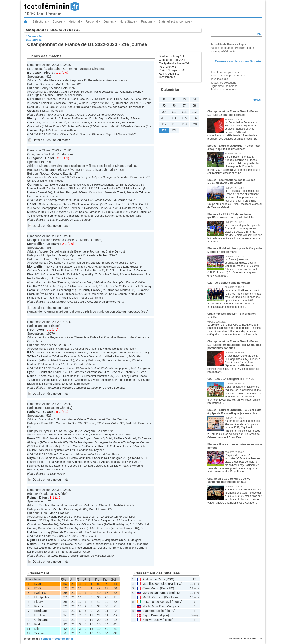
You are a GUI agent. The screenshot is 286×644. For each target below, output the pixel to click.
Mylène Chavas (56, 99)
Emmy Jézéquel (129, 185)
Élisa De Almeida (40, 356)
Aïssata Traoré (57, 177)
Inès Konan (54, 126)
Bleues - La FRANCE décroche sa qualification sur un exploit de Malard (232, 216)
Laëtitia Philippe (100, 263)
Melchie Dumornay (65, 509)
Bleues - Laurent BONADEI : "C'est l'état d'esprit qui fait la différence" (234, 147)
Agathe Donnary (82, 462)
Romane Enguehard (85, 286)
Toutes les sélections (223, 83)
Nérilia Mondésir (37, 278)
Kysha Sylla (72, 544)
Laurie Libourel (59, 220)
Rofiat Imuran (98, 509)
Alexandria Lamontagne (50, 216)
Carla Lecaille (80, 99)
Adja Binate (113, 454)
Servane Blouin (126, 200)
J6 (174, 105)
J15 (184, 118)
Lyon (40, 330)
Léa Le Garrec (54, 123)
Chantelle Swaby (131, 92)
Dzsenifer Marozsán (97, 376)
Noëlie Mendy (103, 200)
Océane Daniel (86, 115)
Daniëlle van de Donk (106, 349)
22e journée (34, 40)
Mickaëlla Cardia (59, 92)
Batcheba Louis (105, 126)
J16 (194, 118)
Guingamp (35, 158)
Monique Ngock (73, 528)
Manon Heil (49, 118)
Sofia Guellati (35, 181)
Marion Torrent (92, 270)
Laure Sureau (82, 220)
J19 (184, 124)
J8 (194, 105)
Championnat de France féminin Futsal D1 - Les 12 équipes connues (233, 113)
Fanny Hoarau (76, 263)
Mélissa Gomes (117, 107)
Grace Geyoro (89, 356)
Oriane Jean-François (105, 352)
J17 (164, 124)
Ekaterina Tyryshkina (52, 548)
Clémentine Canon (88, 204)
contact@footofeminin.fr (57, 639)
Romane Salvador (61, 267)
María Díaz (57, 513)
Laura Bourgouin (66, 431)
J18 (174, 124)
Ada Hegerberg (128, 380)
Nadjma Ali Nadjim (59, 298)
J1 (164, 99)
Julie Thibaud (100, 99)
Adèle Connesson (67, 532)
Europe (57, 21)
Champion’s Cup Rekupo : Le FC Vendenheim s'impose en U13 (229, 480)
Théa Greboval (127, 438)
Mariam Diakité (127, 134)
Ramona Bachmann (118, 360)
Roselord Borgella (136, 548)
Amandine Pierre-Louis (131, 177)
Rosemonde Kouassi (107, 123)
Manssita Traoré (133, 352)
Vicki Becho (100, 380)
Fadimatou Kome (38, 466)
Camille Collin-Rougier (108, 458)
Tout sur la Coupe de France (228, 75)
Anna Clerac (109, 462)
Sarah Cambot (90, 192)
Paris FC (33, 412)
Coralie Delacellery (97, 544)
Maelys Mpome (69, 255)
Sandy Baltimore (90, 360)
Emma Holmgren (62, 388)
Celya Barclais (71, 524)
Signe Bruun (57, 345)
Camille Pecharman (62, 454)
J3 (184, 99)
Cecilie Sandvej (80, 556)
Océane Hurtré (107, 548)
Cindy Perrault (59, 200)
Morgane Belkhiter (96, 431)
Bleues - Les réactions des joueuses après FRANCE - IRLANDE (231, 182)
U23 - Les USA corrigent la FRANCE (231, 379)
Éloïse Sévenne (69, 170)
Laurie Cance (114, 212)
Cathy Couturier (80, 458)
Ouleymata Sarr (67, 423)
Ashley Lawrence (77, 352)
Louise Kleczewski (89, 302)
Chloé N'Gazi (60, 134)
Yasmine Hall (113, 204)
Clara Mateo (111, 423)
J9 (164, 112)
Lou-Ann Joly (50, 528)
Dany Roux (121, 466)
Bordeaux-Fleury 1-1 (172, 56)
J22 (174, 130)
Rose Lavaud (84, 548)
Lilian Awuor (57, 474)
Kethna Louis (102, 528)
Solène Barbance (90, 212)
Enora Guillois (80, 200)
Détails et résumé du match (51, 140)
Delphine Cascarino (75, 380)
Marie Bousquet (141, 212)
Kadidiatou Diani (154, 579)
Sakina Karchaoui (59, 349)
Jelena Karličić (90, 107)
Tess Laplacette (53, 442)
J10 (174, 112)
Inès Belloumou (65, 270)
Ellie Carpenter (76, 372)
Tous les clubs (219, 79)
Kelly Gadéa (110, 286)
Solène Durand (59, 185)
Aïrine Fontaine (80, 126)
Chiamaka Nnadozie (59, 438)
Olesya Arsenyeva (61, 302)
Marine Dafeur (61, 88)
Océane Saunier (62, 174)
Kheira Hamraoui (117, 356)
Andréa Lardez (40, 103)
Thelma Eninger (124, 528)
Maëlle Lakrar (111, 267)
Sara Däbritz (71, 376)
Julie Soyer (84, 438)
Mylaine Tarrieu (37, 212)
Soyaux (48, 412)
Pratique (147, 21)
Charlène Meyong (118, 524)
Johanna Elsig (84, 282)
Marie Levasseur (104, 92)
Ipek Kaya (127, 462)
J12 (194, 112)
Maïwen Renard (37, 192)
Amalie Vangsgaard (117, 368)
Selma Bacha (52, 384)
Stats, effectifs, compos (174, 21)
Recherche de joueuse (224, 89)
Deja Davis (130, 286)
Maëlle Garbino (66, 84)
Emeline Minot (115, 302)
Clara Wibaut (59, 536)
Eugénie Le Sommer (89, 388)
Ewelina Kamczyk (134, 126)
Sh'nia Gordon (118, 294)
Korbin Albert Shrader (56, 360)
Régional (92, 21)
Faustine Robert (97, 255)
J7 (184, 105)
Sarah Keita (81, 188)
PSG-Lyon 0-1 (168, 67)
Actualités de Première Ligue (228, 44)
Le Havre (53, 244)
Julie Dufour (68, 107)
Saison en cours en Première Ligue (232, 48)
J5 (164, 105)
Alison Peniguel (82, 177)
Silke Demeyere (66, 259)
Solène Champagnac (44, 208)
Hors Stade (127, 21)
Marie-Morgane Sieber (57, 204)
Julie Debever (82, 134)
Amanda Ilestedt (90, 368)
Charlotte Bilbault (54, 274)
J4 (194, 99)
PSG (30, 330)
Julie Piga (33, 95)
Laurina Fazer (51, 364)
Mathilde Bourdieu (138, 423)
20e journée (34, 36)
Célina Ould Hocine (43, 446)
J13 (164, 118)
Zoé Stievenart (59, 212)
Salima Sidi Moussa (118, 290)
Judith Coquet (79, 274)
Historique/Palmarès (223, 51)
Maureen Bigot (36, 130)
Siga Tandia (133, 458)
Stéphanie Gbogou (102, 435)
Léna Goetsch (109, 517)
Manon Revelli (36, 188)
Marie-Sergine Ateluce (95, 103)
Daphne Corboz (139, 442)
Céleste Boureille (120, 270)
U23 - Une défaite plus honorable (229, 283)
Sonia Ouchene (94, 524)
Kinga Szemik (52, 520)
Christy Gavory (91, 290)
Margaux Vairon (105, 556)
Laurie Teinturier (141, 192)
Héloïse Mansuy (104, 185)
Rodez (50, 158)
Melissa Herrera (66, 103)
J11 (184, 112)
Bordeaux (34, 73)
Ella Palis (49, 107)
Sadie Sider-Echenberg (56, 290)
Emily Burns (59, 556)
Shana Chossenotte (85, 536)
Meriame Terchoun (44, 552)
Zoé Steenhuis (60, 282)
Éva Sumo (55, 263)
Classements (167, 77)
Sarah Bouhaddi (50, 352)
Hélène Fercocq (58, 517)
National (74, 21)
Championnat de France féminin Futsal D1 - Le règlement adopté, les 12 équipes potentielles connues (234, 345)
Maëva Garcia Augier (111, 282)
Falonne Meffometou (74, 118)
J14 (174, 118)
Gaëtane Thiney (96, 446)
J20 (194, 124)
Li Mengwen (142, 368)
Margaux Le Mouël (109, 442)
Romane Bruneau (62, 115)
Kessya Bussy (152, 620)
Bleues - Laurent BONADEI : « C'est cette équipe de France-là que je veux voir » (234, 412)
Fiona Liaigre (142, 99)
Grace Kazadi (82, 185)
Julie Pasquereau (105, 520)
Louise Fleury (123, 446)
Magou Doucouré (76, 520)
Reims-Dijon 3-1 (169, 74)
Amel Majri (47, 376)
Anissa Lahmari (102, 170)
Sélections (39, 21)
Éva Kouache (66, 294)
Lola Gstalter (137, 282)
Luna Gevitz (130, 267)
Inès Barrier (76, 216)
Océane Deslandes (39, 270)
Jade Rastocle (130, 520)
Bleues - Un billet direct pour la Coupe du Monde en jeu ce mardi (235, 250)
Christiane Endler (51, 372)
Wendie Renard (123, 372)
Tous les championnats (225, 72)
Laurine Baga (104, 134)
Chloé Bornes (129, 208)
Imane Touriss (107, 188)
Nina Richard (134, 188)
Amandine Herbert (112, 115)
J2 (174, 99)
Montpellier (35, 244)
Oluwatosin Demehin (40, 524)
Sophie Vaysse (58, 435)
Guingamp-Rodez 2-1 (172, 60)
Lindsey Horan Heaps (133, 376)
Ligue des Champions (224, 86)
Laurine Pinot (35, 462)
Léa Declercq (48, 544)
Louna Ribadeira (90, 454)
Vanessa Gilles (100, 372)
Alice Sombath (116, 388)
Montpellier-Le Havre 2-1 (174, 63)
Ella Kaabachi (58, 462)
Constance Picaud (63, 368)
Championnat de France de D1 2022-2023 (53, 30)
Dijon (43, 498)
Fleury (49, 73)
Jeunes (109, 21)
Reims (32, 498)
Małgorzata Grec (84, 517)
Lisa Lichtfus (48, 540)
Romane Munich (55, 458)
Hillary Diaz (121, 99)
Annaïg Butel (104, 438)
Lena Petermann (134, 274)
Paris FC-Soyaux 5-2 (172, 70)
